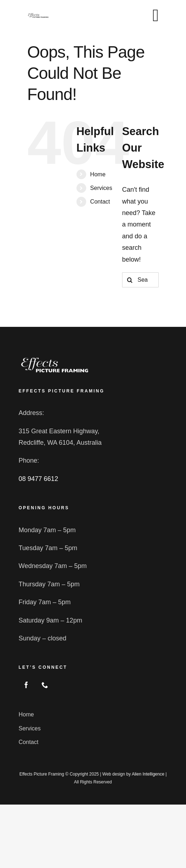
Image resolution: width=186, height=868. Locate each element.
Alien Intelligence (148, 774)
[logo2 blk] (38, 16)
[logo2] (55, 359)
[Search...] (140, 280)
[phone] (45, 685)
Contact (100, 202)
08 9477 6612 (38, 479)
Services (101, 188)
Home (98, 174)
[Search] (130, 280)
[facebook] (26, 685)
